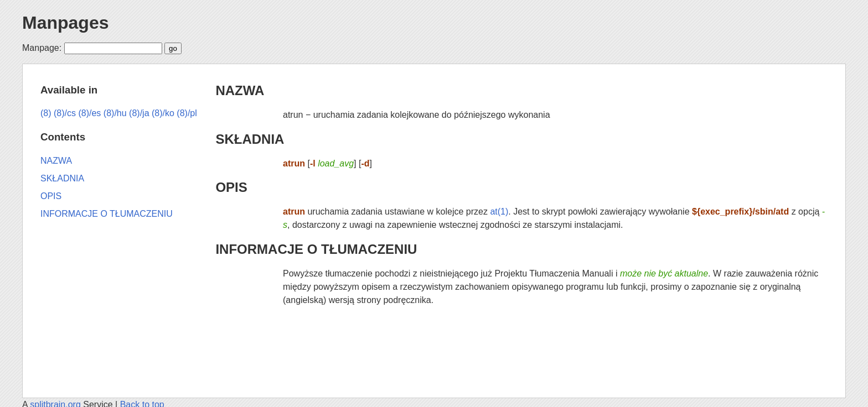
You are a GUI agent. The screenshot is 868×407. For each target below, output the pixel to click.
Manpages (65, 23)
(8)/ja (139, 113)
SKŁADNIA (250, 139)
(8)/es (89, 113)
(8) (46, 113)
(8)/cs (65, 113)
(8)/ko (163, 113)
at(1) (499, 212)
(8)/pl (187, 113)
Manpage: (42, 48)
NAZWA (240, 90)
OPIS (231, 187)
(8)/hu (115, 113)
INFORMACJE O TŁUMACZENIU (316, 249)
